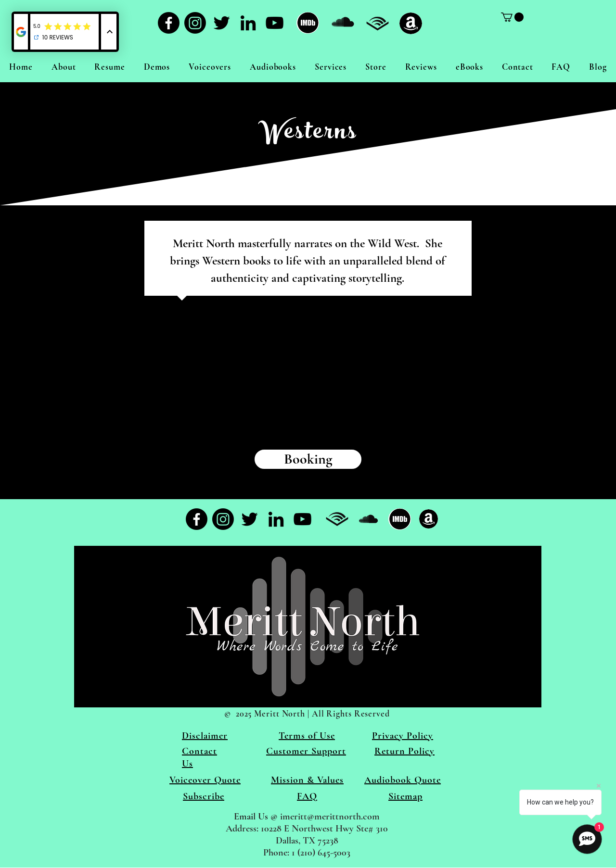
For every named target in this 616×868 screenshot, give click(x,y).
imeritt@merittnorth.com (330, 817)
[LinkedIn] (248, 23)
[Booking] (308, 459)
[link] (512, 17)
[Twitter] (222, 23)
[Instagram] (195, 23)
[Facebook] (169, 23)
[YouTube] (275, 23)
